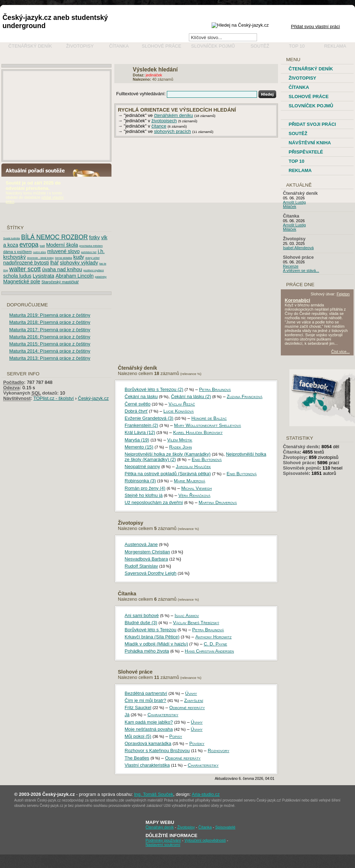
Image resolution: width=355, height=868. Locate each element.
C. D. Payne (215, 644)
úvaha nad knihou (62, 269)
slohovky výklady (79, 263)
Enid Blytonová (207, 459)
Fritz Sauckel (138, 708)
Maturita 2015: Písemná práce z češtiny (50, 344)
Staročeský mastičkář (60, 282)
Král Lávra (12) (140, 432)
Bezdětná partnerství (146, 693)
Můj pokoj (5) (138, 736)
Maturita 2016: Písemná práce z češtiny (50, 337)
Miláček (290, 207)
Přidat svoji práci (312, 124)
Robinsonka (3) (140, 481)
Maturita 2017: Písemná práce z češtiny (50, 330)
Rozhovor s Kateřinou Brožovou (157, 751)
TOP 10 (296, 161)
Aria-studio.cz (206, 794)
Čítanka (119, 46)
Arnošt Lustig (294, 202)
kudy (79, 257)
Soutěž (260, 46)
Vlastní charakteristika (147, 765)
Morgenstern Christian (147, 552)
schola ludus (17, 276)
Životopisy (80, 46)
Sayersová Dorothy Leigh (151, 573)
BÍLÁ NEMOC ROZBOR (54, 237)
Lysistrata (43, 276)
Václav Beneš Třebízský (196, 623)
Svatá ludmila (12, 238)
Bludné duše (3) (141, 623)
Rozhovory (219, 751)
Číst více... (336, 352)
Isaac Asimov (187, 615)
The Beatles (137, 758)
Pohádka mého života (147, 651)
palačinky (101, 277)
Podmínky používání (163, 840)
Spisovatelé (296, 473)
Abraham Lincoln (74, 276)
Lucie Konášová (179, 411)
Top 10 (297, 46)
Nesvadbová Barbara (146, 559)
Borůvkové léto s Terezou (151, 630)
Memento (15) (139, 447)
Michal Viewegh (196, 488)
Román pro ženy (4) (145, 488)
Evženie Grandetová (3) (149, 418)
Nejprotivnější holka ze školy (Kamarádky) (168, 454)
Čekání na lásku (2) (191, 397)
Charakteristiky (163, 715)
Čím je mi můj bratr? (145, 700)
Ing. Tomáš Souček (154, 794)
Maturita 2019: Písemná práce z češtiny (50, 315)
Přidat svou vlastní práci (315, 27)
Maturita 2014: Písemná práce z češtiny (50, 351)
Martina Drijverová (218, 502)
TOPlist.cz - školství (54, 398)
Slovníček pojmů (213, 46)
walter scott (25, 269)
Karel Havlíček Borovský (198, 432)
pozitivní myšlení (94, 270)
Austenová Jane (141, 544)
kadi (42, 246)
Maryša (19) (137, 440)
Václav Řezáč (182, 404)
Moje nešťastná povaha (149, 729)
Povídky (197, 743)
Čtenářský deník (30, 46)
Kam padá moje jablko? (149, 722)
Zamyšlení (194, 700)
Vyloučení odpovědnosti (205, 840)
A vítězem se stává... (301, 270)
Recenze (291, 266)
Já (127, 715)
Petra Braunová (215, 389)
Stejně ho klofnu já (144, 495)
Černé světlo (138, 404)
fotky (94, 237)
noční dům (39, 252)
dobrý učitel (92, 258)
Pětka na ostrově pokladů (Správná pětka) (168, 474)
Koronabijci (297, 300)
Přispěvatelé (306, 152)
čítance (159, 126)
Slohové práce (161, 46)
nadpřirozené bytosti (26, 263)
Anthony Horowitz (213, 637)
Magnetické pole (22, 282)
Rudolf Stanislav (141, 566)
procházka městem (91, 246)
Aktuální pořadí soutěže (38, 170)
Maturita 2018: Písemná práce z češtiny (50, 322)
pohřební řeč (89, 252)
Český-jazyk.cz (94, 398)
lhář (54, 263)
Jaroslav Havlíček (193, 467)
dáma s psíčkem (17, 252)
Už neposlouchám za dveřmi (154, 502)
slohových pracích (173, 131)
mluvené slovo (63, 251)
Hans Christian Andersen (209, 651)
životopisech (164, 121)
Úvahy (191, 693)
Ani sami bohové (142, 615)
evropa (29, 245)
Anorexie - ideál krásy (40, 258)
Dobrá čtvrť (136, 411)
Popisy (176, 736)
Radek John (180, 447)
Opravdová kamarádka (148, 743)
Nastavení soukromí (163, 845)
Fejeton (343, 294)
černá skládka (64, 258)
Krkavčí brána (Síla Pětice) (152, 637)
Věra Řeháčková (194, 495)
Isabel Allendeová (298, 248)
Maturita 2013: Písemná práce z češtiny (50, 358)
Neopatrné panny (142, 467)
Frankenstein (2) (141, 425)
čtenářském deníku (174, 115)
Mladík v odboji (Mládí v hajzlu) (156, 644)
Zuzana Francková (245, 397)
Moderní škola (62, 245)
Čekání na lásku (141, 397)
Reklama (335, 46)
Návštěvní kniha (310, 143)
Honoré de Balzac (209, 418)
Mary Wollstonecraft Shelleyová (207, 425)
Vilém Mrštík (180, 440)
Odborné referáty (187, 708)
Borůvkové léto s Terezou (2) (154, 389)
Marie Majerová (190, 481)
